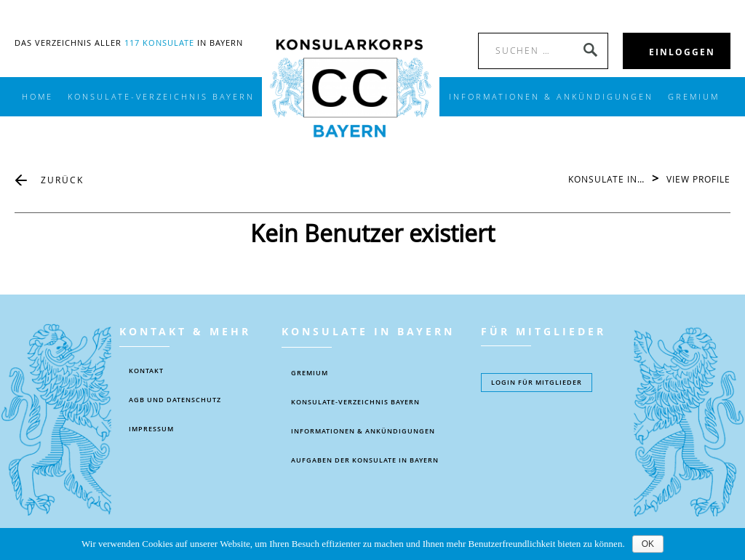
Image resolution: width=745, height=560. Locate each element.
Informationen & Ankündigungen (363, 431)
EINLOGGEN (682, 52)
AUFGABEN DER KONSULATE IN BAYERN (365, 460)
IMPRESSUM (151, 429)
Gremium (694, 97)
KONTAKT (146, 371)
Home (37, 97)
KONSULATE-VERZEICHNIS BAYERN (161, 97)
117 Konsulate (159, 43)
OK (648, 544)
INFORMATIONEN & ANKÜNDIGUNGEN (551, 97)
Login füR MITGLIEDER (537, 383)
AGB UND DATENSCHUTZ (175, 400)
